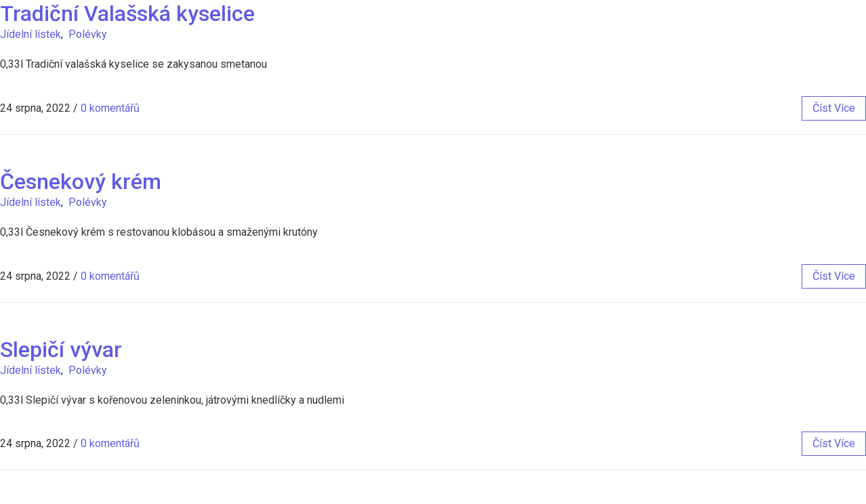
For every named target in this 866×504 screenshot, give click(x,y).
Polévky (88, 34)
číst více (834, 108)
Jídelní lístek (30, 34)
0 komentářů (110, 108)
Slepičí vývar (61, 350)
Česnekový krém (81, 182)
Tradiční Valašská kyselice (127, 14)
